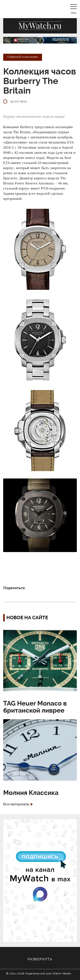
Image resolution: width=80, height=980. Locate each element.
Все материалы (16, 804)
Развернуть (40, 959)
